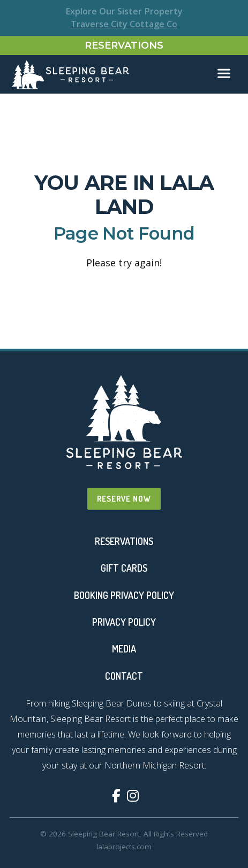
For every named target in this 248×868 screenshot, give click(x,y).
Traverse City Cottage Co (124, 24)
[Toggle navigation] (224, 74)
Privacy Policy (124, 622)
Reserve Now (124, 498)
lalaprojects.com (124, 847)
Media (124, 649)
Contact (124, 676)
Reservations (124, 45)
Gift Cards (124, 568)
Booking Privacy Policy (124, 595)
